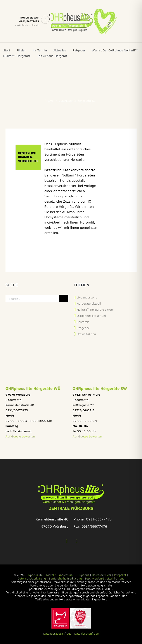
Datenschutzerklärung (32, 578)
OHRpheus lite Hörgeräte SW (100, 389)
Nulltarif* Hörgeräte (17, 56)
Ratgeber (79, 50)
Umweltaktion (86, 334)
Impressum (66, 575)
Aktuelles (60, 50)
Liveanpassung (87, 297)
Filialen (21, 50)
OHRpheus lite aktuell (92, 316)
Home (50, 101)
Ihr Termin (40, 50)
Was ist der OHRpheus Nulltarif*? (115, 50)
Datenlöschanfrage (86, 634)
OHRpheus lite (34, 575)
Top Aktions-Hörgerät (52, 56)
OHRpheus (82, 575)
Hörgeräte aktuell (89, 303)
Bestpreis (83, 322)
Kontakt (51, 575)
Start (7, 50)
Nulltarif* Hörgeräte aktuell (95, 309)
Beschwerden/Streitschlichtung (104, 578)
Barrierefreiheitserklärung (65, 578)
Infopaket (120, 575)
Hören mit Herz (102, 575)
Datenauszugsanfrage (57, 634)
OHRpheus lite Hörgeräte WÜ (33, 389)
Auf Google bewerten (20, 436)
